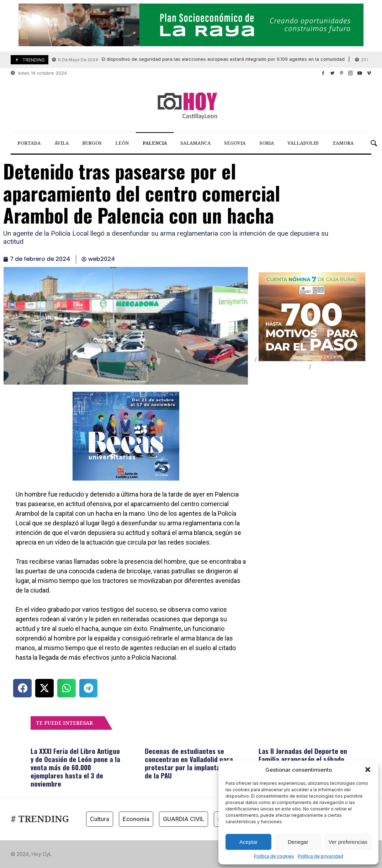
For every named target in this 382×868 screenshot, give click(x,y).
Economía (136, 819)
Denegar (298, 842)
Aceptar (249, 842)
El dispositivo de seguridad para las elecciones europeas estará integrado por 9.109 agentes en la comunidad (198, 60)
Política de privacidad (320, 856)
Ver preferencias (348, 842)
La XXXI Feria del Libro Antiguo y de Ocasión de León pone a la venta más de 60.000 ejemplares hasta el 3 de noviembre (75, 767)
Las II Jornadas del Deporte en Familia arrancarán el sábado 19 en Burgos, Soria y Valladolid (304, 759)
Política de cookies (274, 856)
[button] (368, 770)
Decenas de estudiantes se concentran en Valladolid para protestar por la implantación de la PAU (189, 763)
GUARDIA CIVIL (184, 819)
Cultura (100, 819)
